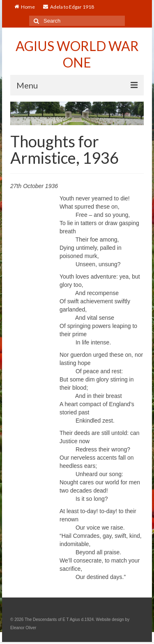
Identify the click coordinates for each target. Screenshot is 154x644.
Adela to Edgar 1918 (69, 7)
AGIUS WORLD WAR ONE (77, 54)
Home (25, 7)
